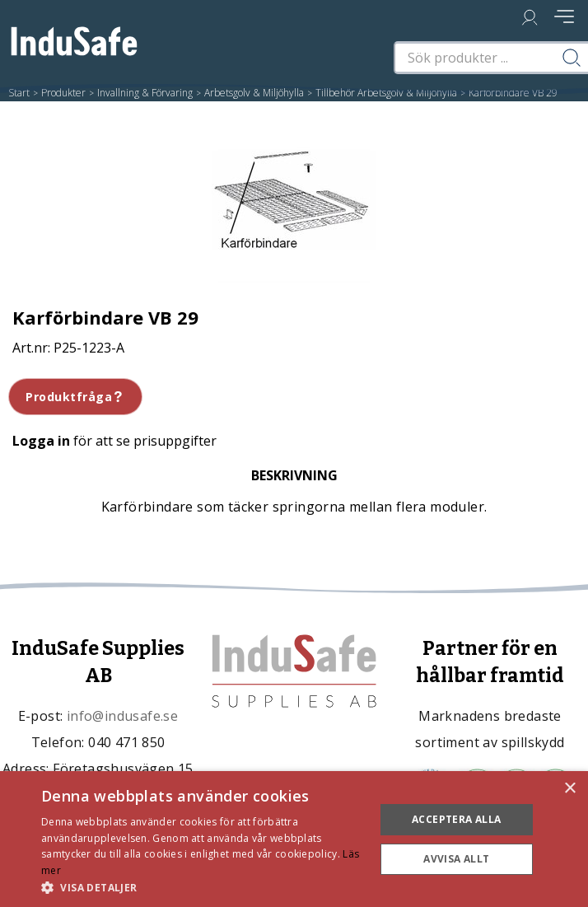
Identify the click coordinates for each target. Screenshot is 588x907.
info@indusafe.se (122, 716)
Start (19, 93)
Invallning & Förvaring (145, 93)
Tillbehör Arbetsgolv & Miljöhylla (386, 93)
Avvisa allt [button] (456, 859)
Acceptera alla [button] (457, 819)
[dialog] (294, 839)
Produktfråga (75, 397)
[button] (203, 887)
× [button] (569, 789)
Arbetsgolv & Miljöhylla (254, 93)
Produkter (63, 93)
